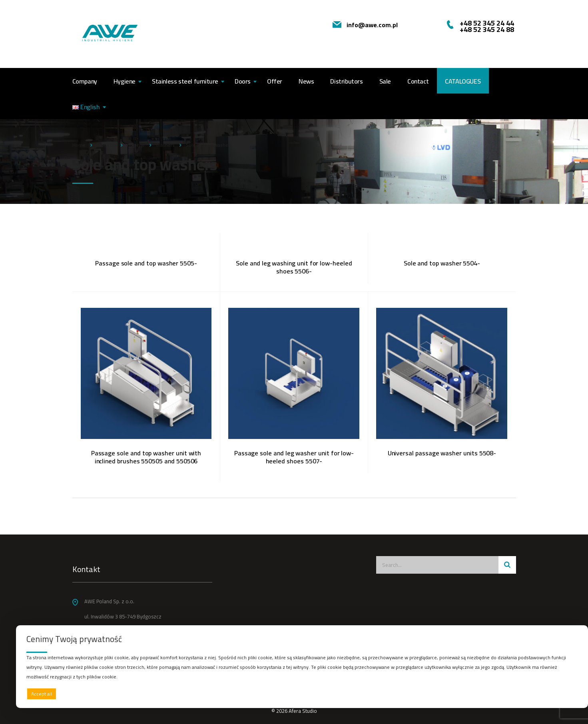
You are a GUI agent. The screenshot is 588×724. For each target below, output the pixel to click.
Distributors (346, 81)
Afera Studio (303, 711)
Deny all (300, 694)
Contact (418, 81)
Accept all (42, 694)
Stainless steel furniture (185, 81)
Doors (243, 81)
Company (85, 81)
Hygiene (125, 81)
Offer (275, 81)
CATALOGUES (463, 81)
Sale (385, 81)
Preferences (560, 693)
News (306, 81)
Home (79, 145)
